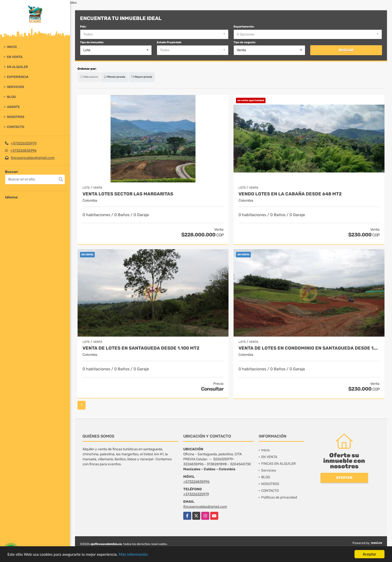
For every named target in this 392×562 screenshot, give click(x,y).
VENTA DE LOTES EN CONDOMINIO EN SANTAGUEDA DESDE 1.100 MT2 (309, 348)
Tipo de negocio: (245, 42)
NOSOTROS (16, 117)
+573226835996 (23, 151)
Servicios (15, 87)
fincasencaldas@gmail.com (33, 158)
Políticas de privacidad (279, 497)
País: (83, 27)
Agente (13, 107)
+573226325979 (24, 143)
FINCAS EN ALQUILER (278, 464)
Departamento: (244, 27)
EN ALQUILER (17, 67)
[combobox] (154, 34)
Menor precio (114, 77)
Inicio (12, 47)
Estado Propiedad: (169, 42)
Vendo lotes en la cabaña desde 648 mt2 (290, 194)
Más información (133, 555)
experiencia (18, 77)
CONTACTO (16, 127)
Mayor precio (142, 77)
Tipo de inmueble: (92, 42)
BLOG (11, 97)
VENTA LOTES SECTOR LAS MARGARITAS (128, 194)
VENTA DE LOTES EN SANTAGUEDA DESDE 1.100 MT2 (141, 348)
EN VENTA (15, 57)
